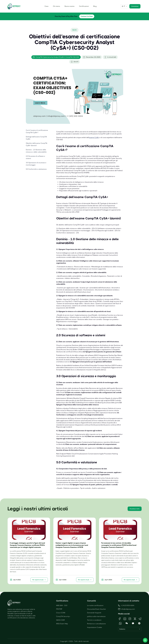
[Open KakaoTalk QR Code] (133, 623)
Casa (46, 6)
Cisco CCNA (61, 613)
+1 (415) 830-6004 (126, 605)
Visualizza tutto (135, 509)
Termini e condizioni (94, 620)
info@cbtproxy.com (128, 609)
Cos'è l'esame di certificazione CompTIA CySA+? (37, 131)
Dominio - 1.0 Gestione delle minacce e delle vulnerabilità (36, 151)
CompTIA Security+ (63, 616)
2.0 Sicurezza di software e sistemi (35, 157)
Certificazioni (84, 6)
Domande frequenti (94, 613)
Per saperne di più (39, 580)
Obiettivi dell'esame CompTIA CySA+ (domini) (37, 144)
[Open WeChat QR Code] (127, 623)
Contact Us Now (87, 16)
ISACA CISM (60, 620)
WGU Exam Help (62, 624)
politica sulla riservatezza (96, 616)
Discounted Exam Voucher (97, 609)
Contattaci (135, 6)
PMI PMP (59, 609)
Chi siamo (56, 6)
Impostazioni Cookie (95, 627)
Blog (95, 6)
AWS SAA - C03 (62, 605)
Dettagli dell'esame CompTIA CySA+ (36, 138)
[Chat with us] (145, 640)
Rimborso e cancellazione (96, 624)
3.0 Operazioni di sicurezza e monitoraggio (36, 164)
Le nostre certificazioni (95, 605)
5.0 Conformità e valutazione (36, 169)
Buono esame (70, 6)
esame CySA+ (94, 137)
